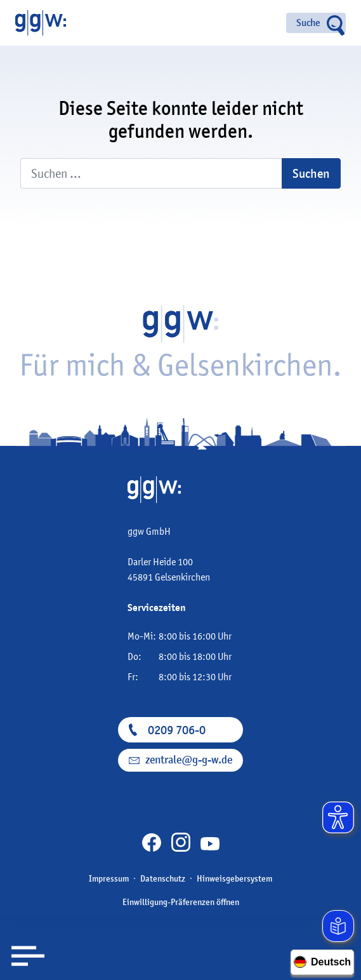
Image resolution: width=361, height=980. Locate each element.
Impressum (109, 878)
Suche (308, 23)
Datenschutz (163, 878)
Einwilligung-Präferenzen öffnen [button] (181, 902)
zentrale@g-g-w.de (189, 760)
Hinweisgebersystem (234, 878)
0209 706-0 (177, 730)
